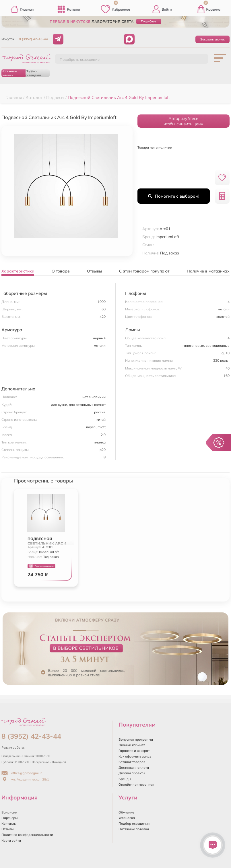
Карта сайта (11, 840)
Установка (127, 818)
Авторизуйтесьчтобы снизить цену (183, 121)
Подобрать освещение (80, 59)
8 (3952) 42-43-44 (33, 39)
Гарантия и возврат (134, 751)
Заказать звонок (212, 39)
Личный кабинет (132, 745)
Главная (22, 9)
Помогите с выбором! (174, 196)
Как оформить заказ (135, 756)
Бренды (125, 779)
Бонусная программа (136, 739)
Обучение (126, 812)
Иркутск (8, 39)
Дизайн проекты (132, 773)
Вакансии (9, 812)
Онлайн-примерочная (136, 785)
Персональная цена (41, 566)
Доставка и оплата (134, 768)
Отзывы (7, 829)
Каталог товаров (132, 762)
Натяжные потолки (9, 73)
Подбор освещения (34, 73)
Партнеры (9, 818)
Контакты (9, 824)
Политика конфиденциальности (27, 835)
